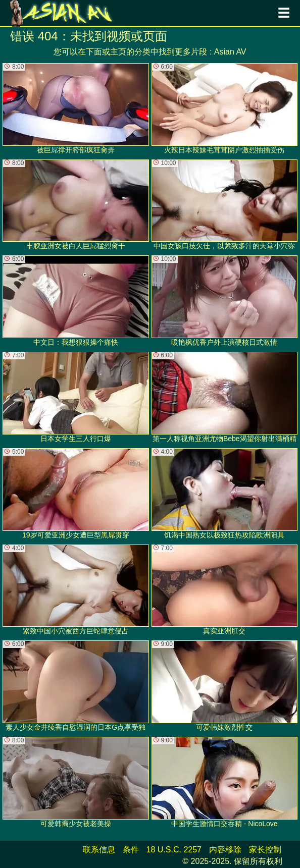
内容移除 (225, 850)
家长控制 (265, 850)
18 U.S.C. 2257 (174, 850)
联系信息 (99, 850)
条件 (131, 850)
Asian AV (230, 52)
